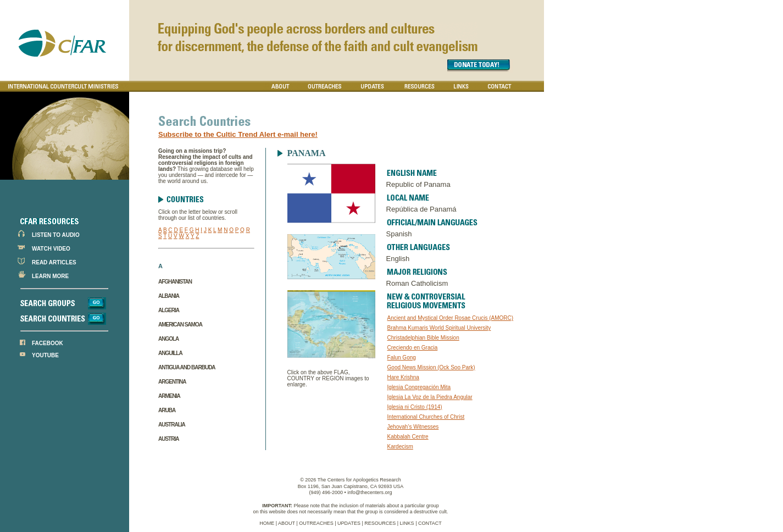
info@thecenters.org (370, 492)
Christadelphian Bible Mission (423, 338)
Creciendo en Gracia (413, 348)
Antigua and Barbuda (187, 367)
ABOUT (287, 523)
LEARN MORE (50, 276)
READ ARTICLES (54, 262)
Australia (172, 425)
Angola (168, 339)
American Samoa (180, 325)
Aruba (167, 410)
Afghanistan (175, 282)
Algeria (169, 310)
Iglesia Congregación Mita (419, 387)
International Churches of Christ (426, 417)
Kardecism (400, 447)
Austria (168, 439)
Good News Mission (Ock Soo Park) (431, 367)
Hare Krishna (403, 377)
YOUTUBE (45, 355)
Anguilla (170, 353)
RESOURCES (380, 523)
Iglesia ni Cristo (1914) (415, 407)
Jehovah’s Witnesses (413, 427)
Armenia (169, 396)
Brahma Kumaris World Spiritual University (439, 328)
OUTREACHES (316, 523)
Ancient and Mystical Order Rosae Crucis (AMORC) (451, 318)
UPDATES (349, 523)
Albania (169, 296)
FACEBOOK (48, 343)
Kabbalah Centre (408, 437)
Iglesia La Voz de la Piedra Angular (430, 397)
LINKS (407, 523)
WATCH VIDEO (51, 249)
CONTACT (430, 523)
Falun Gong (402, 358)
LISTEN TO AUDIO (56, 235)
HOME (267, 523)
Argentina (172, 382)
